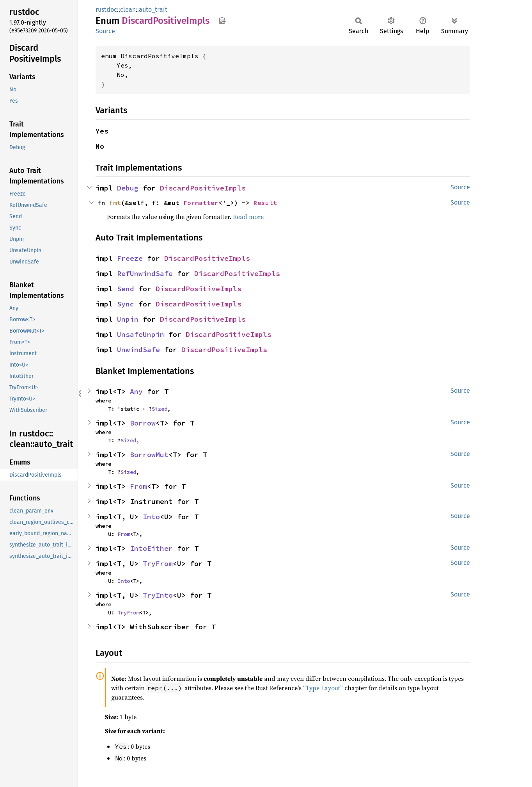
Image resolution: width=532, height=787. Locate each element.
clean (128, 10)
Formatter (201, 203)
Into (151, 517)
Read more (248, 217)
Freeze (130, 258)
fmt (115, 203)
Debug (128, 188)
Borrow (143, 423)
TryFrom (158, 564)
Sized (160, 409)
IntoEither (151, 548)
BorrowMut (149, 455)
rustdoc (106, 10)
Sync (126, 304)
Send (126, 289)
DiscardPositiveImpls (203, 188)
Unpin (128, 319)
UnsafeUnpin (141, 334)
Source (105, 31)
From (138, 486)
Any (136, 391)
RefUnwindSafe (145, 273)
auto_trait (153, 10)
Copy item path (222, 20)
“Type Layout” (323, 688)
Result (265, 203)
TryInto (158, 595)
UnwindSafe (138, 350)
